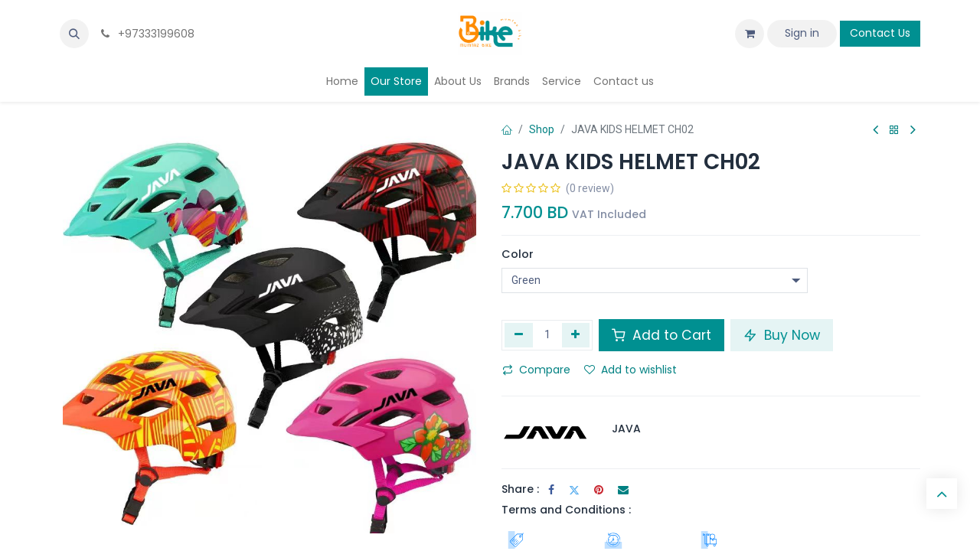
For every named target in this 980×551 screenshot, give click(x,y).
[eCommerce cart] (750, 34)
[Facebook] (551, 490)
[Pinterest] (599, 490)
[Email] (623, 490)
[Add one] (576, 335)
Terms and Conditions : (566, 510)
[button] (74, 34)
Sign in (802, 33)
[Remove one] (519, 335)
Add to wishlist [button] (630, 370)
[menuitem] (342, 82)
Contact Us (880, 33)
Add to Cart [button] (661, 335)
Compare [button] (536, 370)
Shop (542, 129)
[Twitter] (574, 490)
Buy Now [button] (782, 335)
